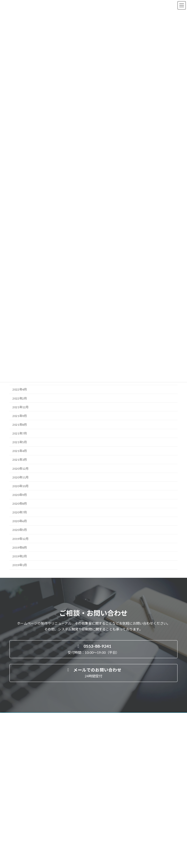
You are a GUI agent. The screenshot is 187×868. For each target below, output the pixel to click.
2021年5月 (20, 442)
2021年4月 (20, 451)
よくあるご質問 (26, 807)
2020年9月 (20, 495)
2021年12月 (20, 407)
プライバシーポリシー (27, 850)
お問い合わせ (21, 841)
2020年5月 (20, 530)
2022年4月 (20, 389)
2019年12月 (20, 539)
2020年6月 (20, 521)
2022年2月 (20, 398)
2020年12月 (20, 468)
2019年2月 (20, 556)
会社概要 (18, 824)
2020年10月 (20, 486)
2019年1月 (20, 565)
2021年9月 (20, 416)
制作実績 (18, 816)
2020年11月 (20, 477)
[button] (93, 649)
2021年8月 (20, 425)
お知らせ (18, 833)
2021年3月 (20, 460)
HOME (17, 790)
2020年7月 (20, 512)
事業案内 (18, 799)
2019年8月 (20, 547)
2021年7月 (20, 433)
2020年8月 (20, 504)
